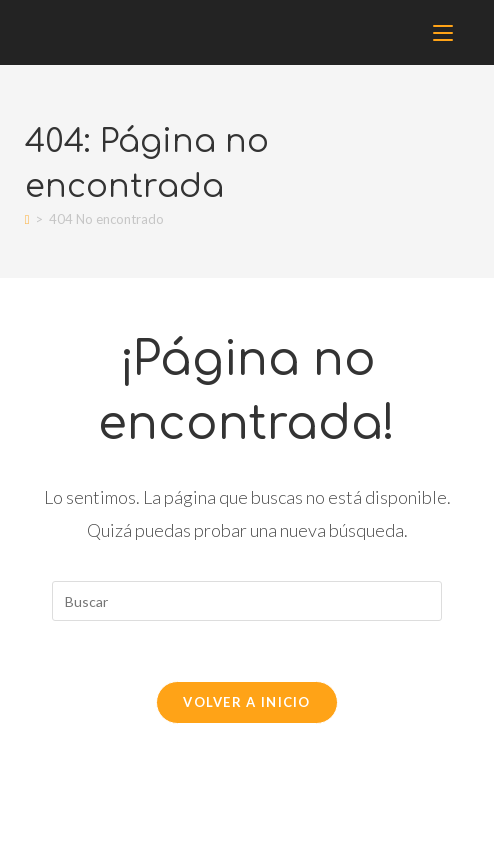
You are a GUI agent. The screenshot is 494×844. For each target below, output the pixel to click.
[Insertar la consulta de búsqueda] (247, 601)
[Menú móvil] (446, 32)
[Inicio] (27, 219)
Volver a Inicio (247, 702)
